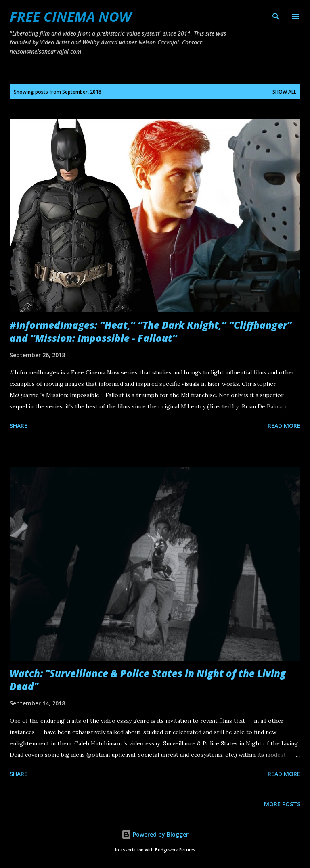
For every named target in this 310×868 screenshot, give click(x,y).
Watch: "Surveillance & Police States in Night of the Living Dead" (148, 680)
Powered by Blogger (155, 834)
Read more (284, 426)
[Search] (276, 15)
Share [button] (19, 426)
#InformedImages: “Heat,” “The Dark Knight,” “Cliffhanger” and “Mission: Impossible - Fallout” (151, 332)
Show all (284, 92)
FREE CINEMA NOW (70, 17)
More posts (282, 804)
